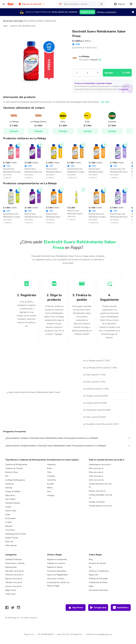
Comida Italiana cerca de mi (100, 506)
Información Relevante (98, 590)
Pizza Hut (9, 542)
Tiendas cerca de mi (14, 582)
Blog (91, 559)
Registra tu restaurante (57, 559)
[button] (32, 4)
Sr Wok (8, 522)
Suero (26, 21)
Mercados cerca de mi (15, 571)
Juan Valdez (10, 499)
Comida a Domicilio (97, 502)
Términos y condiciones (106, 12)
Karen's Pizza (11, 511)
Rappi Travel (11, 590)
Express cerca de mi (14, 579)
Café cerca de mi (96, 476)
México (50, 488)
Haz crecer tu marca (56, 579)
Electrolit (32, 21)
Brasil (50, 468)
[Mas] (98, 73)
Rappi (5, 26)
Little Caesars (11, 545)
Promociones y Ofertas (15, 563)
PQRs (91, 586)
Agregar (14, 131)
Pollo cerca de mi (96, 468)
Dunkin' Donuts (12, 538)
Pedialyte (48, 21)
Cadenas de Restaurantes (16, 464)
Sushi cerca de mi (96, 480)
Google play (98, 608)
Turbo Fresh (10, 594)
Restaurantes (11, 567)
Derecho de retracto (97, 563)
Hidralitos (40, 21)
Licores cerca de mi (13, 586)
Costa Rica (52, 480)
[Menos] (77, 73)
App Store (76, 608)
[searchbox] (80, 4)
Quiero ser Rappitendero (58, 575)
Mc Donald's (10, 518)
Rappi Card (93, 575)
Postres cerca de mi (97, 491)
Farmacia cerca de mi (14, 575)
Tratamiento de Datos (98, 582)
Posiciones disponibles (57, 571)
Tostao (8, 507)
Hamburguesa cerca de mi (100, 464)
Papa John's (10, 495)
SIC (90, 567)
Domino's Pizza (11, 472)
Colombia (51, 476)
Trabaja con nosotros (56, 563)
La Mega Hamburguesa (15, 480)
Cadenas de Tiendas (14, 468)
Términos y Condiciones (99, 571)
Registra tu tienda (55, 567)
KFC (7, 476)
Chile (49, 472)
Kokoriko (9, 526)
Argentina (51, 464)
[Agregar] (19, 145)
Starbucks (10, 484)
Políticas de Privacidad (98, 579)
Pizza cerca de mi (96, 472)
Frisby (8, 515)
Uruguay (51, 495)
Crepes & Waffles (13, 492)
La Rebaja (84, 56)
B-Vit (54, 21)
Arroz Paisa (10, 530)
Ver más (105, 102)
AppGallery (121, 608)
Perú (49, 492)
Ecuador (51, 484)
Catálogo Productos (14, 559)
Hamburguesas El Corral (16, 534)
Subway (9, 488)
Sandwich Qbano (13, 503)
